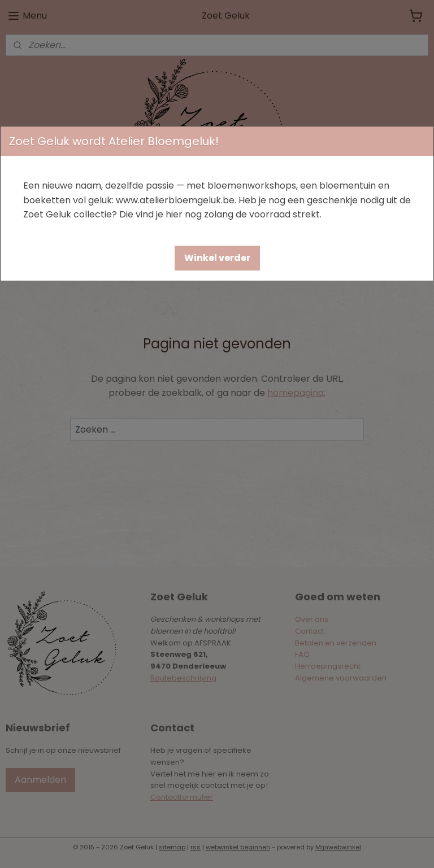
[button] (217, 258)
